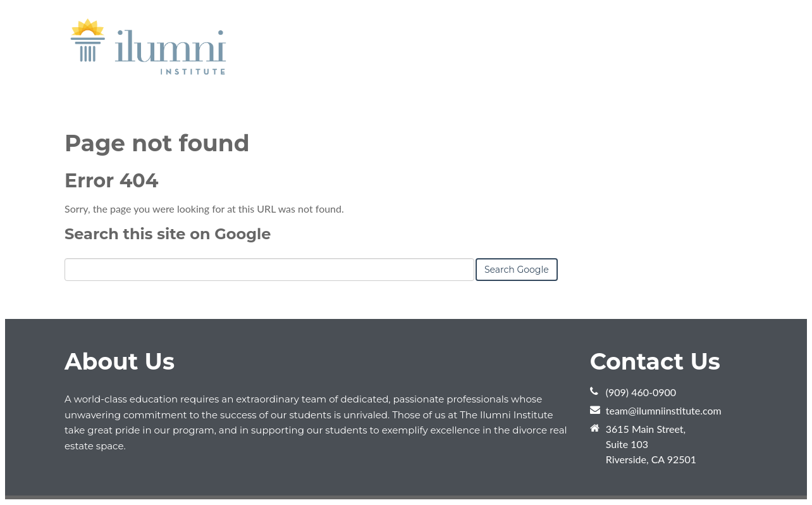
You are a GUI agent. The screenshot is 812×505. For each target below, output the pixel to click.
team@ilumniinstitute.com (664, 410)
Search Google (517, 270)
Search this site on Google (168, 234)
